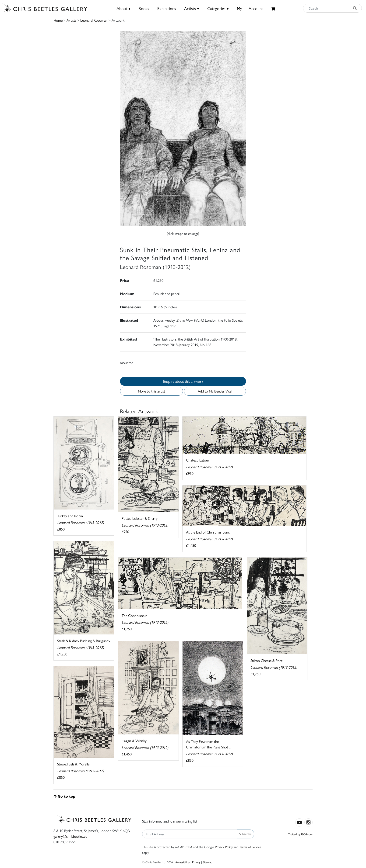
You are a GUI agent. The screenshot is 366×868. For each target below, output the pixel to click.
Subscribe (245, 834)
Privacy (196, 862)
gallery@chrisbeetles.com (72, 836)
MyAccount (250, 8)
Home (58, 20)
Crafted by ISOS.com (300, 834)
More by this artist (151, 391)
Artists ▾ (192, 8)
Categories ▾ (218, 8)
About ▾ (123, 8)
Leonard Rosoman (94, 20)
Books (144, 8)
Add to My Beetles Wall (215, 391)
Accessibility (182, 862)
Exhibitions (167, 8)
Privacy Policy (224, 847)
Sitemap (208, 862)
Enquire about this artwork (183, 381)
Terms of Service (250, 847)
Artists (71, 20)
